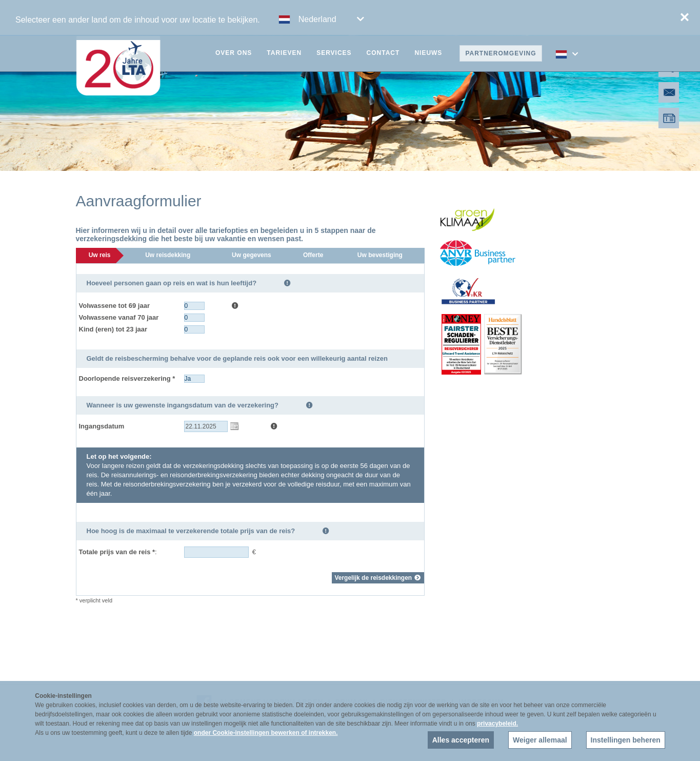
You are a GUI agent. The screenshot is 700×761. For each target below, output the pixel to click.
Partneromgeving (501, 53)
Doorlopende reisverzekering (127, 378)
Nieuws (428, 53)
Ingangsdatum (102, 426)
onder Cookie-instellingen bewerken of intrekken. (266, 733)
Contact (383, 53)
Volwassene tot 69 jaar (115, 306)
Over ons (234, 53)
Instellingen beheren (626, 740)
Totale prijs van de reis (117, 552)
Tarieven (284, 53)
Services (334, 53)
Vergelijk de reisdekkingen (378, 578)
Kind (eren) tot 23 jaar (113, 329)
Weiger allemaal (540, 740)
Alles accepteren (461, 740)
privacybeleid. (497, 724)
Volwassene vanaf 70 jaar (119, 317)
